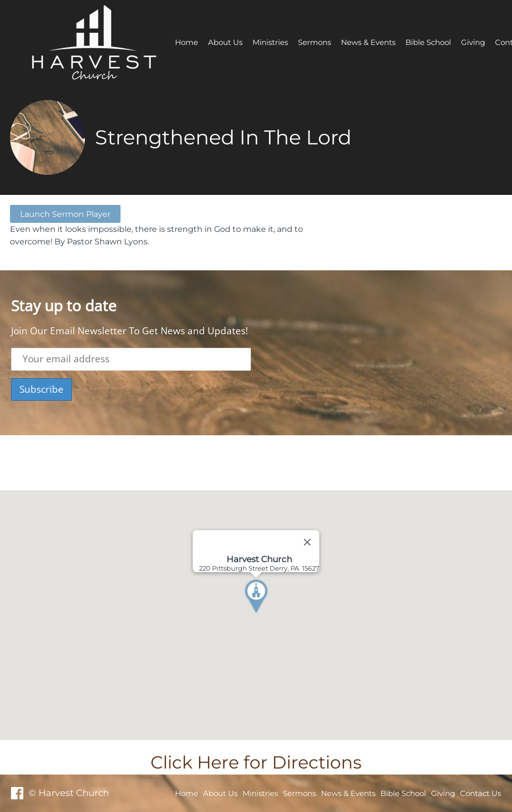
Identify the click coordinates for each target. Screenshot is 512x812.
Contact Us (480, 793)
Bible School (428, 42)
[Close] (307, 542)
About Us (225, 42)
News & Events (368, 42)
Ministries (270, 42)
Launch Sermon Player (65, 214)
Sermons (314, 42)
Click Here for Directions (256, 762)
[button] (274, 615)
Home (186, 42)
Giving (473, 42)
